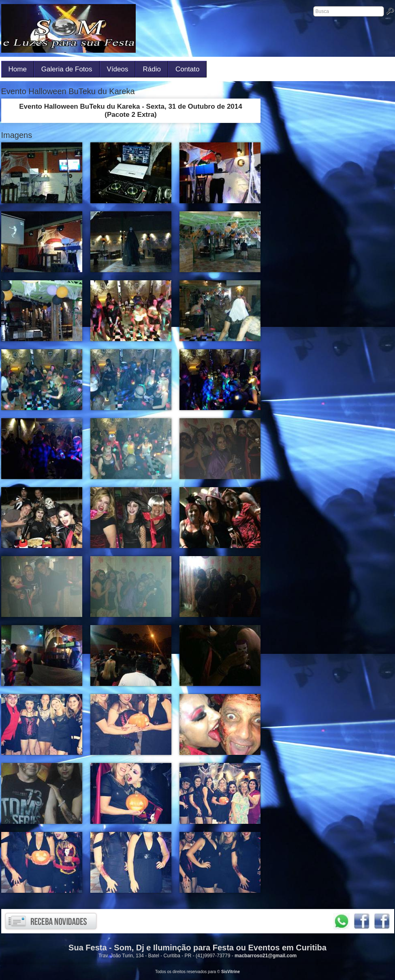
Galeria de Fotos (67, 69)
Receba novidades (51, 921)
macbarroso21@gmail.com (266, 956)
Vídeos (118, 69)
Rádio (152, 69)
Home (18, 69)
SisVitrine (231, 972)
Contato (188, 69)
